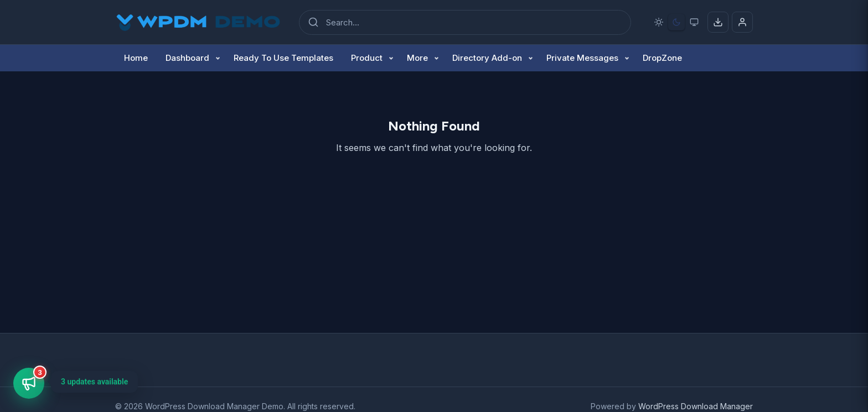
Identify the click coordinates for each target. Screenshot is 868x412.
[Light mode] (659, 22)
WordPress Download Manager (696, 406)
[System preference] (694, 22)
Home (136, 58)
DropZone (662, 58)
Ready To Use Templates (283, 58)
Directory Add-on (487, 58)
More (417, 58)
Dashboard (187, 58)
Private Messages (582, 58)
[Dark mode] (676, 22)
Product (367, 58)
